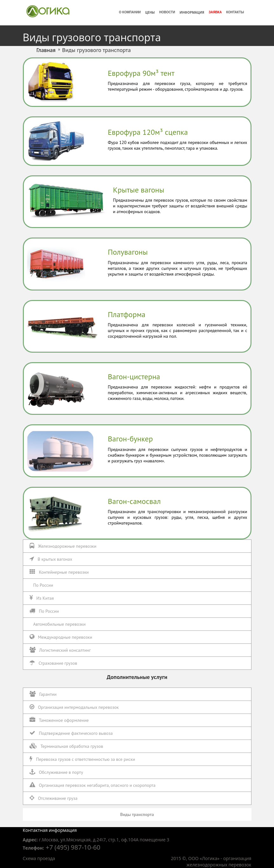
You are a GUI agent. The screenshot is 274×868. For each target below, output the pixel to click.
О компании (130, 12)
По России (43, 585)
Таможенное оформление (59, 720)
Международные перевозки (61, 637)
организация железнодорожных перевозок (219, 861)
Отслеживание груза (53, 798)
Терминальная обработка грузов (66, 746)
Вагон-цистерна (134, 377)
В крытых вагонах (51, 559)
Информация (192, 12)
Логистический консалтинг (60, 650)
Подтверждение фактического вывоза (71, 733)
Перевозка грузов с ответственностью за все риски (82, 759)
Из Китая (42, 598)
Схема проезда (39, 858)
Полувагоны (128, 252)
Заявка (215, 12)
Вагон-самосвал (134, 501)
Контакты (235, 12)
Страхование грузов (53, 663)
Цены (150, 12)
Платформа (127, 314)
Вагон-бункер (130, 439)
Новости (167, 12)
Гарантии (43, 694)
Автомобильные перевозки (60, 624)
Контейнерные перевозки (59, 572)
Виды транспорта (137, 814)
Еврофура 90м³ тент (141, 73)
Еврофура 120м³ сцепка (148, 132)
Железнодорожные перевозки (63, 546)
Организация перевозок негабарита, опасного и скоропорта (93, 785)
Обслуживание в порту (56, 772)
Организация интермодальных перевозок (74, 707)
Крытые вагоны (139, 190)
